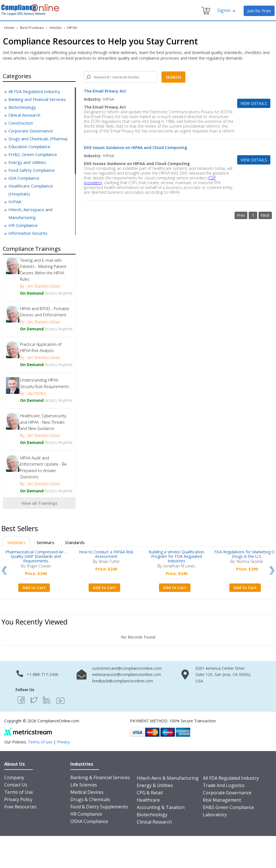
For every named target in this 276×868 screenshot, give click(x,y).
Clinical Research (24, 115)
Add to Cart (34, 588)
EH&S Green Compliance (228, 807)
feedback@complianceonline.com (123, 681)
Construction (21, 123)
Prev (4, 571)
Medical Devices (87, 792)
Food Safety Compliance (32, 170)
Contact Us (16, 785)
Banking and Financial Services (37, 99)
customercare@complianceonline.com (127, 668)
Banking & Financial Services (100, 777)
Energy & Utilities (155, 785)
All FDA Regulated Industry (34, 91)
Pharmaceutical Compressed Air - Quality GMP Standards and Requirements (36, 556)
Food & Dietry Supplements (99, 807)
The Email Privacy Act (105, 91)
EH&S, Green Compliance (33, 154)
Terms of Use (19, 792)
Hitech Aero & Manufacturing (168, 778)
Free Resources (20, 807)
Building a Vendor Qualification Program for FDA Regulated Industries (176, 556)
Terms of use (40, 742)
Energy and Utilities (27, 162)
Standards (75, 542)
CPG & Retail (150, 793)
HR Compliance (23, 225)
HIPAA (15, 202)
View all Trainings (39, 503)
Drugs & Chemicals (90, 799)
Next (272, 571)
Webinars (16, 542)
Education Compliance (29, 146)
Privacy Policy (18, 799)
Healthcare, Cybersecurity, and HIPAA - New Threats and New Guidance (43, 422)
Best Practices (32, 28)
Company (14, 777)
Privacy (63, 742)
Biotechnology (22, 107)
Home (9, 28)
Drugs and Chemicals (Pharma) (38, 139)
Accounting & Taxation (161, 807)
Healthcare (148, 800)
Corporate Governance (31, 131)
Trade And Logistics (224, 785)
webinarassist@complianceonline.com (127, 674)
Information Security (28, 233)
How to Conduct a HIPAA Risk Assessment (106, 554)
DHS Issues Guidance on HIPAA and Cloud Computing (135, 147)
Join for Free (259, 11)
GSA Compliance (24, 178)
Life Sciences (84, 785)
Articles (56, 28)
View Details (254, 103)
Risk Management (222, 800)
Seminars (45, 542)
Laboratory (215, 815)
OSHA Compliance (89, 821)
